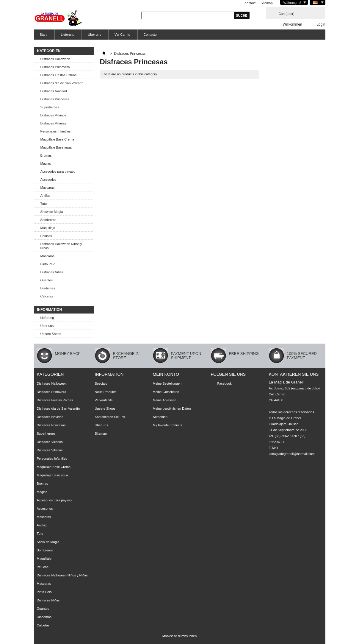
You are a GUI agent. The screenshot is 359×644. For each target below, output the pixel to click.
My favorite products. (168, 425)
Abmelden (160, 417)
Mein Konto (166, 374)
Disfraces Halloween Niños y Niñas (61, 246)
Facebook (225, 383)
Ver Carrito (122, 35)
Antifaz (46, 196)
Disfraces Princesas (55, 99)
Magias (46, 163)
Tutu (44, 204)
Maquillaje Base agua (56, 147)
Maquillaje (48, 228)
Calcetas (47, 296)
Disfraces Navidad (54, 91)
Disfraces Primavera (55, 67)
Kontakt (250, 3)
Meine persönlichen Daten (172, 408)
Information (50, 310)
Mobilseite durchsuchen (180, 636)
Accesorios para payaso (58, 171)
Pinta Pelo (48, 264)
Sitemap (266, 3)
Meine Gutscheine (166, 392)
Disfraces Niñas (52, 272)
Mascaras (48, 188)
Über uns (94, 35)
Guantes (47, 280)
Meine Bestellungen (167, 383)
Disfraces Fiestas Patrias (59, 75)
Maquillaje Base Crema (57, 139)
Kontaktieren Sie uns (110, 417)
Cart (287, 14)
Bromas (46, 155)
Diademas (48, 288)
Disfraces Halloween (55, 59)
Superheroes (50, 107)
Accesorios (48, 180)
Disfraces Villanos (53, 115)
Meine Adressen (165, 400)
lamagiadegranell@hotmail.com (292, 454)
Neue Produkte (106, 392)
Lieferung (68, 35)
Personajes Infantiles (56, 131)
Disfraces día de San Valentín (62, 83)
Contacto (150, 35)
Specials (101, 383)
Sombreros (48, 220)
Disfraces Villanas (53, 123)
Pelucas (46, 236)
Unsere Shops (51, 334)
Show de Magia (52, 212)
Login (321, 24)
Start (43, 36)
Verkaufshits (104, 400)
